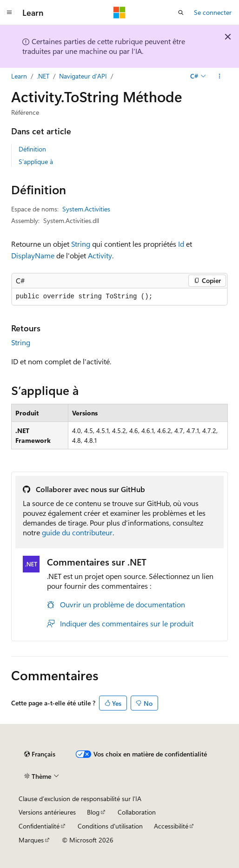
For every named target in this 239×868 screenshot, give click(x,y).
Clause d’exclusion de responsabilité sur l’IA (80, 799)
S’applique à (36, 161)
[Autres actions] (220, 76)
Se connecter (213, 12)
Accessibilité (171, 826)
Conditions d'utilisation (110, 826)
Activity (100, 255)
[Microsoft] (119, 13)
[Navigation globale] (9, 13)
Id (181, 244)
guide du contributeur (77, 532)
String (81, 244)
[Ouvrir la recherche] (181, 13)
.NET (43, 76)
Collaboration (137, 812)
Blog (93, 812)
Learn (19, 76)
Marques (31, 840)
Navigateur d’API (83, 76)
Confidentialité (39, 826)
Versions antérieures (47, 812)
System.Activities (86, 209)
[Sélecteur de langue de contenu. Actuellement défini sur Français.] (40, 754)
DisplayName (33, 255)
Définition (32, 149)
